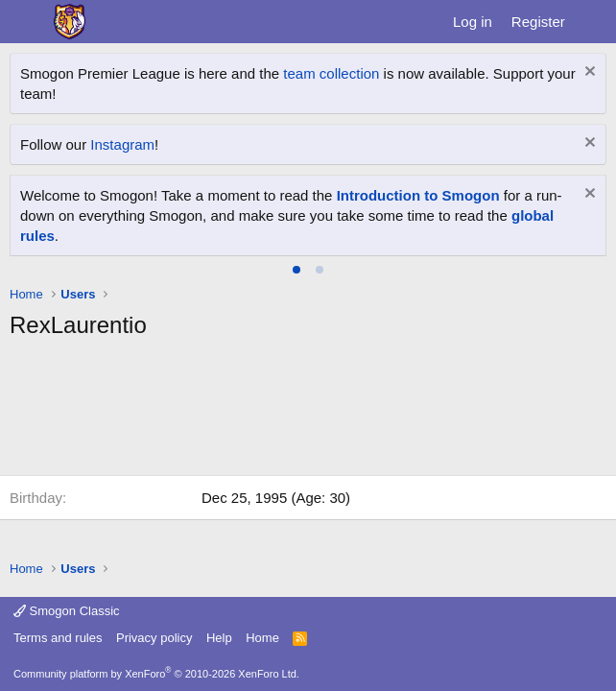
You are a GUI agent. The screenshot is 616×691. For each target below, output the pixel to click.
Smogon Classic (67, 611)
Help (219, 638)
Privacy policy (154, 638)
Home (262, 638)
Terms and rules (58, 638)
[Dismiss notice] (588, 73)
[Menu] (26, 22)
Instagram (122, 144)
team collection (331, 73)
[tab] (296, 270)
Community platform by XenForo (156, 674)
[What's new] (593, 22)
